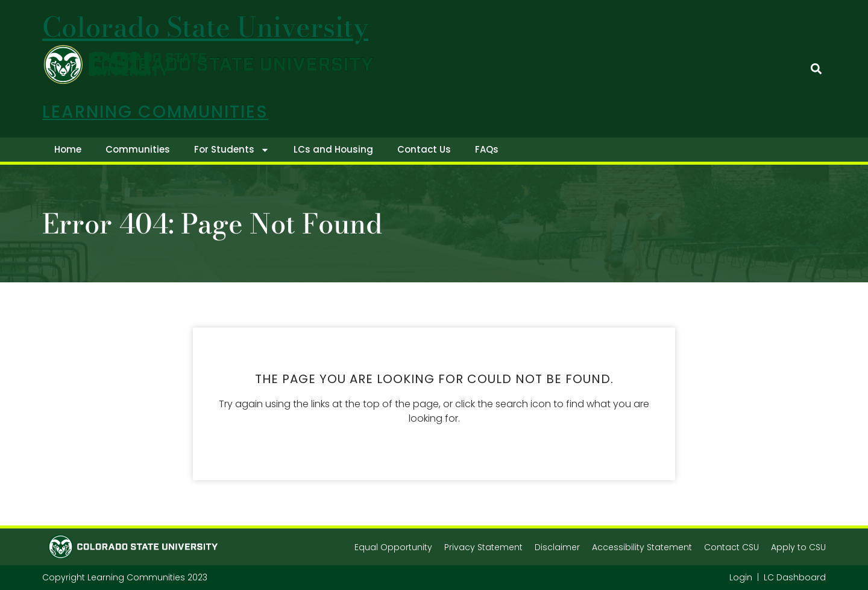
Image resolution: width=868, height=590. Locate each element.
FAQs (487, 149)
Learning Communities (155, 112)
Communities (138, 149)
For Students (232, 150)
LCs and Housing (333, 149)
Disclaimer (557, 547)
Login (741, 577)
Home (68, 149)
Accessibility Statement (642, 547)
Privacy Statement (483, 547)
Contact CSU (731, 547)
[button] (816, 69)
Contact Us (424, 149)
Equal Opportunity (393, 547)
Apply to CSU (798, 547)
